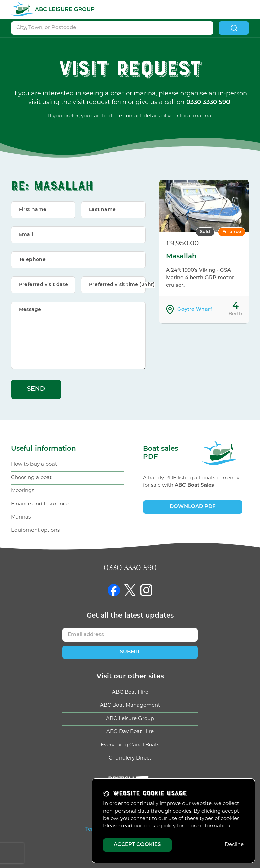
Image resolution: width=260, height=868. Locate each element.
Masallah (181, 257)
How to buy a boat (34, 465)
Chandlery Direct (130, 758)
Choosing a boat (31, 478)
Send (36, 389)
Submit (130, 652)
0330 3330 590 (130, 568)
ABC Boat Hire (130, 692)
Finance (232, 232)
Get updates (130, 616)
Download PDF (193, 507)
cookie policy (160, 826)
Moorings (23, 491)
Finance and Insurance (40, 504)
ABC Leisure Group (130, 719)
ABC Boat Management (130, 706)
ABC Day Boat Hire (130, 732)
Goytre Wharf (194, 309)
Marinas (21, 517)
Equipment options (35, 531)
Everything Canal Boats (130, 745)
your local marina (189, 116)
